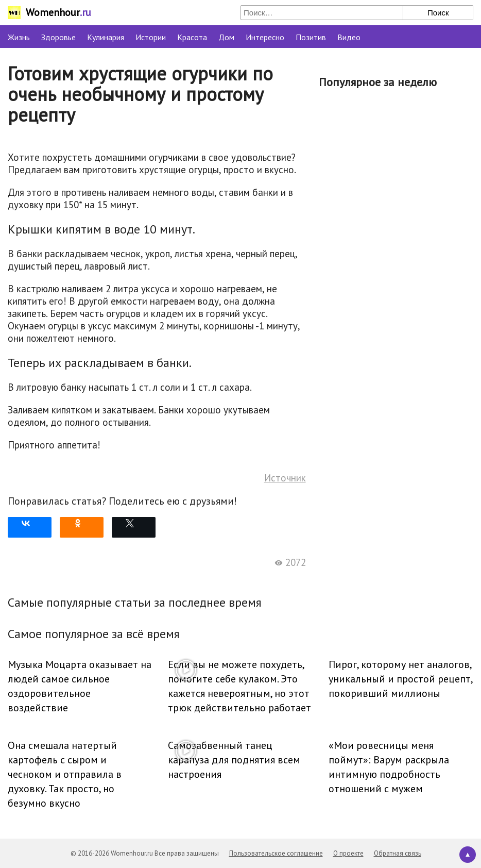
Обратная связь (398, 853)
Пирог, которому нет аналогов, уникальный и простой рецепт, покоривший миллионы (400, 679)
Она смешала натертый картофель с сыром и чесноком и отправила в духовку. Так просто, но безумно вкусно (65, 774)
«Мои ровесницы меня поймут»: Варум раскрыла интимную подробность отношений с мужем (389, 767)
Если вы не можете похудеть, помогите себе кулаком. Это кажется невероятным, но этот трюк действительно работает (239, 686)
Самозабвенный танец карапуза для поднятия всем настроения (234, 760)
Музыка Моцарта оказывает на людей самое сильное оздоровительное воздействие (80, 686)
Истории (151, 37)
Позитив (311, 37)
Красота (192, 37)
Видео (349, 37)
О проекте (348, 853)
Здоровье (58, 37)
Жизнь (19, 37)
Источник (285, 478)
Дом (226, 37)
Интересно (265, 37)
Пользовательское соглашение (276, 853)
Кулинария (106, 37)
